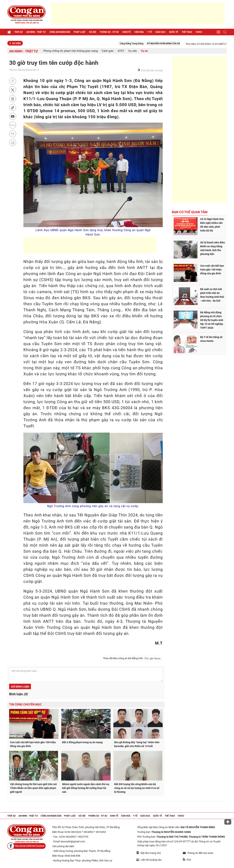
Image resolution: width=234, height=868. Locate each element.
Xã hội (93, 32)
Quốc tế (174, 32)
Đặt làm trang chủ (149, 853)
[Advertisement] (138, 14)
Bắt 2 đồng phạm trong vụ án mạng (82, 742)
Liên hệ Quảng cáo (149, 860)
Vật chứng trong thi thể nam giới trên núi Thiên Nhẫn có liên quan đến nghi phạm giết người (33, 788)
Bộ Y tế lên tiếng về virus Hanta (211, 339)
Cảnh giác (108, 51)
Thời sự (18, 32)
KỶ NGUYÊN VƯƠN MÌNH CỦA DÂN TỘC (177, 44)
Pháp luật (80, 32)
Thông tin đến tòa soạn (198, 853)
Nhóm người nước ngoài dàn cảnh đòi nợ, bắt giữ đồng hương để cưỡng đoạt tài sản (86, 788)
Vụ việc (133, 51)
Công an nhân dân (60, 32)
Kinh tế (127, 32)
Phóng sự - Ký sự (109, 32)
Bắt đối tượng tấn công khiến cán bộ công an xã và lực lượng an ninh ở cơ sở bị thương (137, 788)
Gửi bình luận (20, 687)
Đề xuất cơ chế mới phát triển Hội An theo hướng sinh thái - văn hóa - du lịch (212, 295)
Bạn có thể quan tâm (190, 212)
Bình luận (18, 694)
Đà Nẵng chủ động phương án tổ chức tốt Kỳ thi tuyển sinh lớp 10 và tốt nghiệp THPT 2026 (212, 320)
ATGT (121, 51)
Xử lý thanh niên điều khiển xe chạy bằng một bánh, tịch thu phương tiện (213, 248)
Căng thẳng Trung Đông (142, 44)
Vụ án (144, 51)
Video (199, 32)
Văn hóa (139, 32)
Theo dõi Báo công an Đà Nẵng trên (132, 658)
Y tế (150, 32)
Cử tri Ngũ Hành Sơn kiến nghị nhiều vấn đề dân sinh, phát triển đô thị (212, 225)
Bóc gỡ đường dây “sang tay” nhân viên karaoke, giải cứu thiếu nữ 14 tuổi (137, 744)
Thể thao (187, 32)
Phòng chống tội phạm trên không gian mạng (71, 51)
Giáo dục (160, 32)
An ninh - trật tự (36, 32)
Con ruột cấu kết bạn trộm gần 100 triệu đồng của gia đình (33, 744)
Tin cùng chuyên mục (25, 704)
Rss (187, 860)
